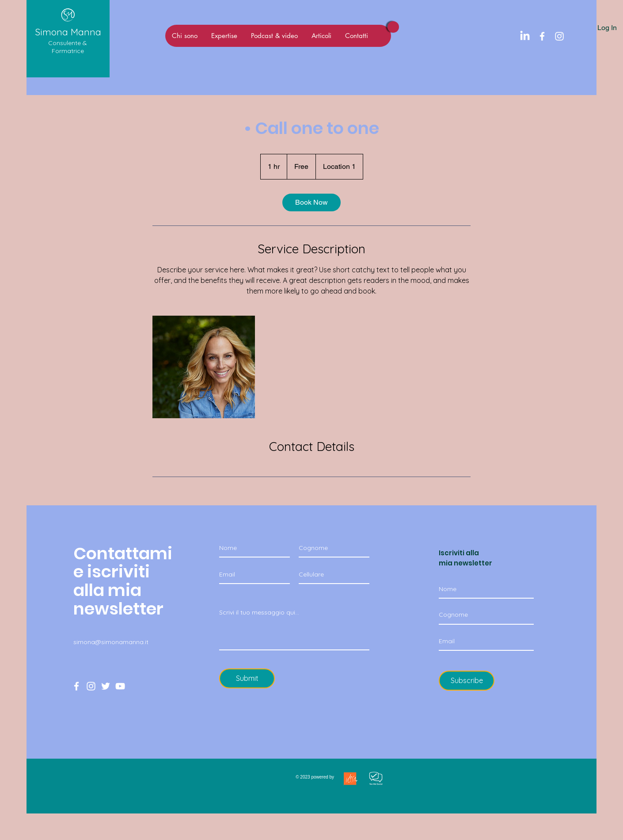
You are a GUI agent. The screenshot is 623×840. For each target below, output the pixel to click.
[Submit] (247, 678)
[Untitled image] (204, 367)
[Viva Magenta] (393, 27)
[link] (311, 202)
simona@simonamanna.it (111, 642)
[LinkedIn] (525, 36)
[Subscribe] (467, 681)
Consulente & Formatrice (68, 47)
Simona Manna (68, 32)
